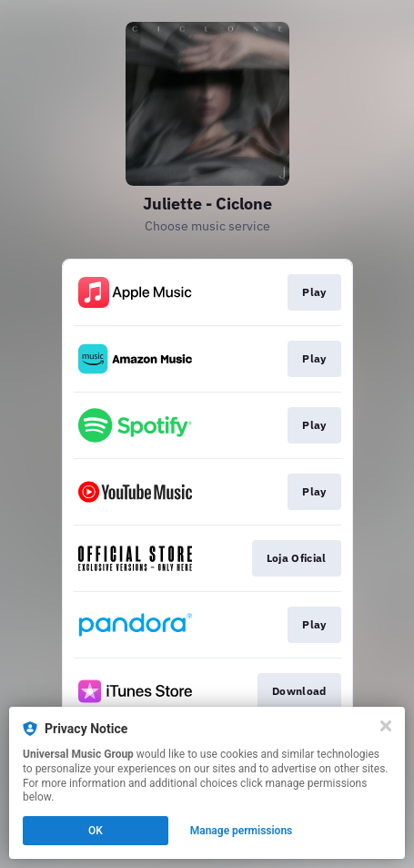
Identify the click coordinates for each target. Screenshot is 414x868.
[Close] (386, 726)
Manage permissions (242, 831)
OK (96, 831)
